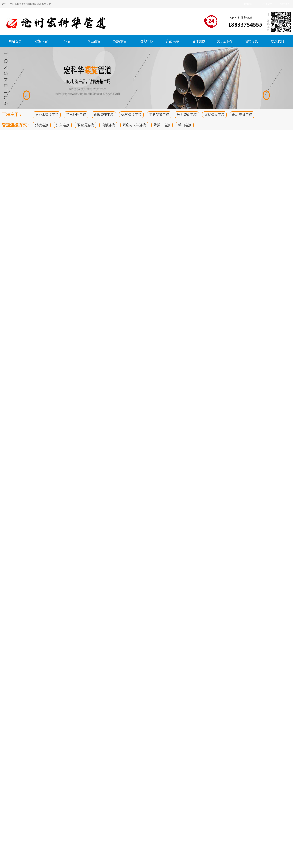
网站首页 (15, 41)
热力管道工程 (187, 115)
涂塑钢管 (41, 41)
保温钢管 (94, 41)
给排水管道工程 (47, 115)
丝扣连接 (185, 125)
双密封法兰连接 (134, 125)
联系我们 (249, 4)
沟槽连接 (108, 125)
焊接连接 (42, 125)
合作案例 (199, 41)
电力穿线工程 (242, 115)
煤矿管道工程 (214, 115)
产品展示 (173, 41)
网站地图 (285, 4)
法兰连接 (63, 125)
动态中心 (146, 41)
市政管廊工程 (104, 115)
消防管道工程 (159, 115)
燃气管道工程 (131, 115)
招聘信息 (251, 41)
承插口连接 (162, 125)
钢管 (68, 41)
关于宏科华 (225, 41)
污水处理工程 (76, 115)
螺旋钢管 (120, 41)
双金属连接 (86, 125)
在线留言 (267, 4)
